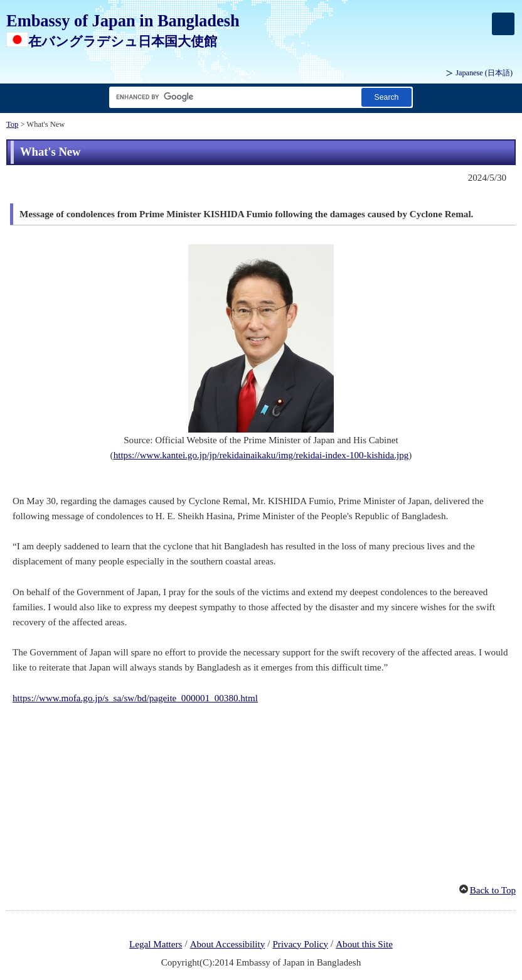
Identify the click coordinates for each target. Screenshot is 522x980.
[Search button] (386, 97)
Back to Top (493, 890)
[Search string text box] (233, 97)
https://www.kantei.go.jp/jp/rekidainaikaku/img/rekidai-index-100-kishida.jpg (261, 455)
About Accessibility (228, 944)
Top (12, 124)
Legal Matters (156, 944)
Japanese (484, 73)
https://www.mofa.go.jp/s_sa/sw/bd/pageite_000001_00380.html (135, 698)
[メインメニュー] (503, 24)
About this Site (364, 944)
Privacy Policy (300, 944)
